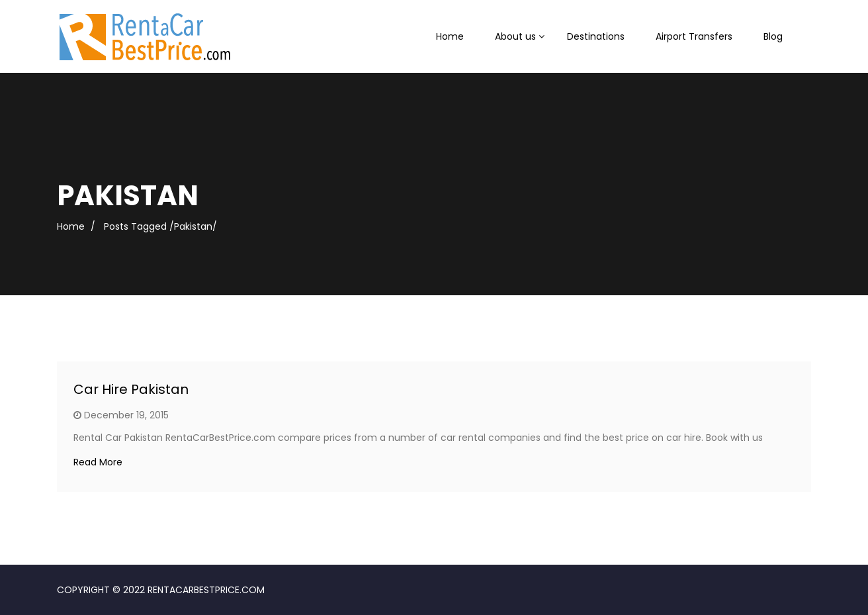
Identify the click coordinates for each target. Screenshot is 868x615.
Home (450, 36)
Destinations (596, 36)
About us (515, 36)
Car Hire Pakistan (131, 389)
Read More (98, 462)
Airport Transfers (694, 36)
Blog (773, 36)
